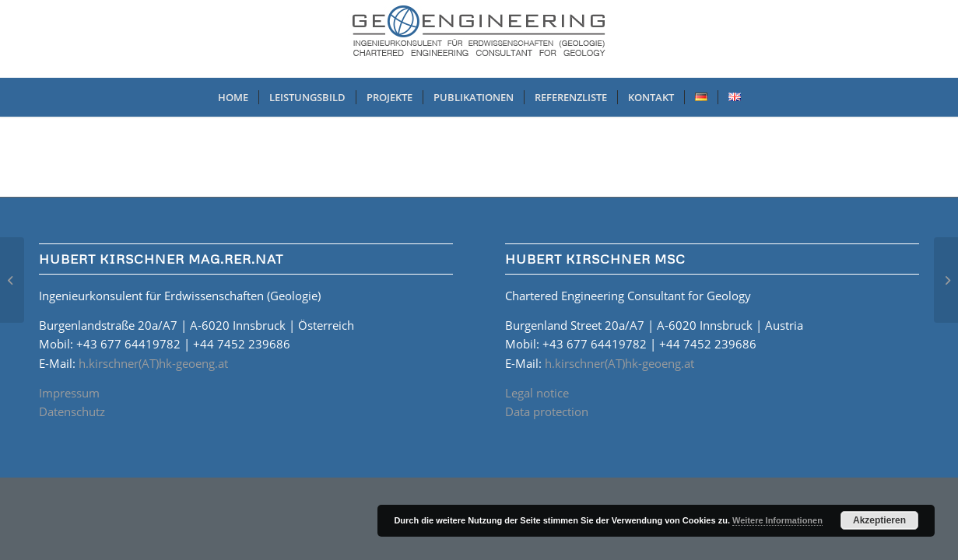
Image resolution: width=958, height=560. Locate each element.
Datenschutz (72, 411)
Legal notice (537, 393)
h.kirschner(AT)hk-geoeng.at (153, 363)
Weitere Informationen (777, 520)
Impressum (69, 393)
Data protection (547, 411)
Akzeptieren (879, 520)
